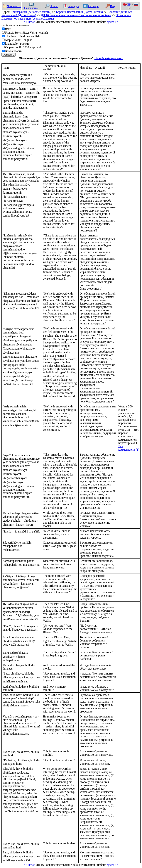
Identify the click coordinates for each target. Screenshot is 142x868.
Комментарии (14, 51)
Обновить (9, 55)
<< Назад (29, 22)
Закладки (71, 6)
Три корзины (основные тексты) (31, 12)
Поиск (51, 6)
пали (8, 29)
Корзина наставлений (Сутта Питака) (79, 12)
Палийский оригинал (109, 58)
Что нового (12, 6)
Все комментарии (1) (129, 448)
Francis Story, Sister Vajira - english (27, 33)
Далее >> (113, 22)
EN (127, 5)
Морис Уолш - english (19, 40)
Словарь (91, 6)
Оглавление (31, 6)
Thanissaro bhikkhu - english (22, 36)
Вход (111, 6)
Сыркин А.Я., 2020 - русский (23, 47)
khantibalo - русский (18, 44)
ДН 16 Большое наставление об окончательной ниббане (76, 15)
